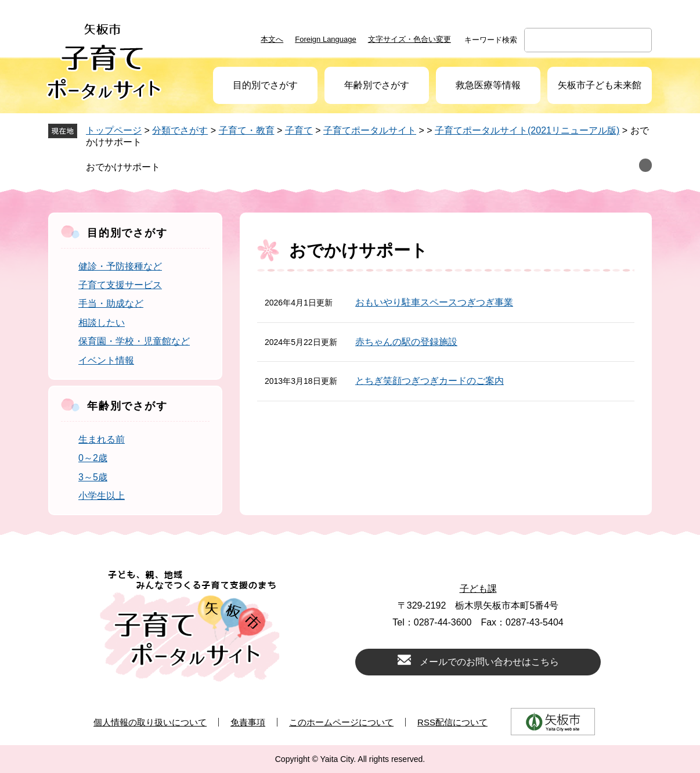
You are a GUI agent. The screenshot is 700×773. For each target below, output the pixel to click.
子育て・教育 (247, 130)
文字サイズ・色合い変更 (409, 39)
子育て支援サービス (120, 285)
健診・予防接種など (120, 266)
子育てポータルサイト (370, 130)
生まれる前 (102, 439)
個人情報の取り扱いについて (150, 722)
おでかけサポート (123, 167)
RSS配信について (452, 722)
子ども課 (478, 589)
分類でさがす (180, 130)
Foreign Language (326, 39)
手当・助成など (111, 303)
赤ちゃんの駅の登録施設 (406, 342)
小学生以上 (102, 496)
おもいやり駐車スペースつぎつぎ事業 (434, 302)
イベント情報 (106, 360)
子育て (299, 130)
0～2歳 (93, 458)
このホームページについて (341, 722)
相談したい (102, 323)
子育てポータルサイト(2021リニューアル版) (527, 130)
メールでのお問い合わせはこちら (489, 662)
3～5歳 (93, 477)
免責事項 (248, 722)
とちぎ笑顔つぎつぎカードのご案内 (430, 381)
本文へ (272, 39)
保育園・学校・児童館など (134, 341)
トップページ (114, 130)
